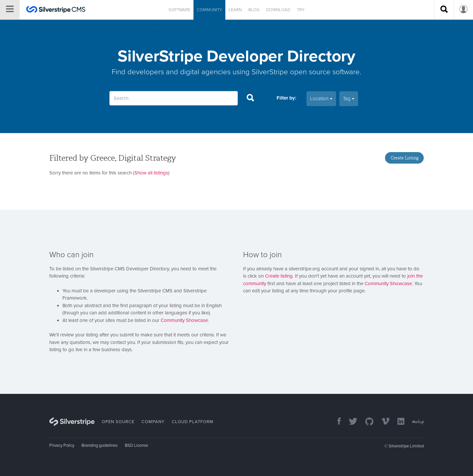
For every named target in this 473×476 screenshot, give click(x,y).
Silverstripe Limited (406, 446)
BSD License (136, 445)
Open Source (118, 422)
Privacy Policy (62, 445)
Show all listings (151, 173)
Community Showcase (184, 320)
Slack (261, 28)
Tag (349, 99)
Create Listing (405, 158)
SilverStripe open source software (306, 72)
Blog (254, 10)
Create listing (279, 276)
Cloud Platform (193, 422)
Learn (235, 10)
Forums (239, 28)
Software (179, 10)
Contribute (313, 28)
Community (209, 10)
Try (301, 10)
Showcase (212, 28)
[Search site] (444, 10)
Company (153, 422)
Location (321, 99)
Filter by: (286, 98)
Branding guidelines (100, 445)
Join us (282, 28)
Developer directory (170, 28)
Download (278, 10)
